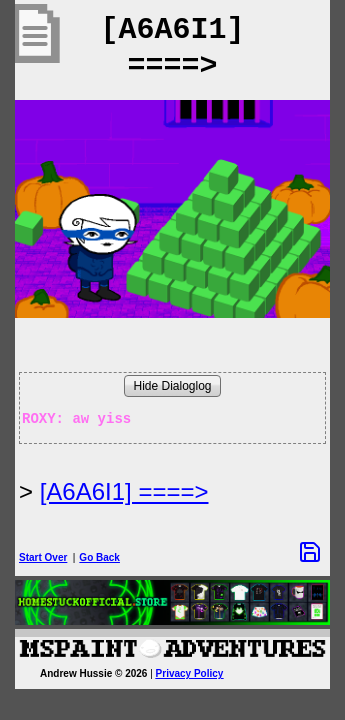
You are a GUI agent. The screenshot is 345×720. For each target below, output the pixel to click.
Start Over (43, 557)
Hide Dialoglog (172, 386)
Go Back (99, 557)
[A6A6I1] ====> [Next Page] (124, 491)
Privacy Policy (190, 673)
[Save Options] (310, 552)
